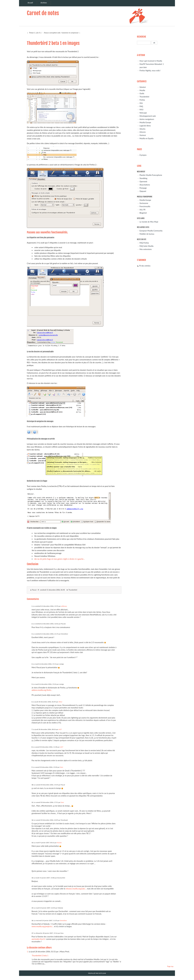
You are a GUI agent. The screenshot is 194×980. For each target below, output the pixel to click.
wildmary (64, 606)
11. (33, 802)
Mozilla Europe (145, 122)
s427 (60, 729)
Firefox (142, 100)
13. (33, 843)
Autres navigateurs (147, 119)
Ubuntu (142, 129)
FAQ (141, 106)
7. (32, 729)
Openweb (143, 182)
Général (142, 87)
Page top (170, 966)
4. (32, 664)
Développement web (148, 116)
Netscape (143, 113)
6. (32, 702)
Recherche (141, 37)
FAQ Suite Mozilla (146, 246)
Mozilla (142, 90)
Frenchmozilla (145, 206)
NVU (141, 110)
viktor (60, 702)
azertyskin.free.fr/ (38, 939)
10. (33, 785)
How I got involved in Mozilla (151, 61)
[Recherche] (144, 43)
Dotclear (102, 973)
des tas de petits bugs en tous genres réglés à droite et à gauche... (60, 559)
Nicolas (59, 843)
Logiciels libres (145, 126)
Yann (61, 767)
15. (33, 908)
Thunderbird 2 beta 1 (40, 956)
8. (32, 747)
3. (32, 634)
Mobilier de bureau (147, 234)
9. (32, 767)
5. (32, 684)
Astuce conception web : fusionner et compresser (61, 33)
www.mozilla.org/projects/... (43, 926)
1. (32, 606)
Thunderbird (73, 590)
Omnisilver (63, 920)
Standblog (143, 178)
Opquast (143, 191)
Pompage (143, 188)
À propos (143, 155)
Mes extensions (145, 249)
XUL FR (142, 210)
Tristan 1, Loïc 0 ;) (35, 33)
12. (33, 820)
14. (33, 878)
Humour (143, 135)
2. (32, 624)
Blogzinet (143, 213)
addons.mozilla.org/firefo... (42, 690)
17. (33, 933)
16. (33, 920)
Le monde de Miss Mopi (149, 222)
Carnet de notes (43, 13)
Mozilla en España (146, 138)
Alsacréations (145, 185)
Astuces (143, 132)
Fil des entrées (145, 266)
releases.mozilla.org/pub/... (76, 889)
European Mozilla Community (151, 231)
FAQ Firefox (144, 243)
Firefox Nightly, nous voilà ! (150, 71)
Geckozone (144, 203)
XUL (141, 103)
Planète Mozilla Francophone (151, 175)
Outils (142, 93)
